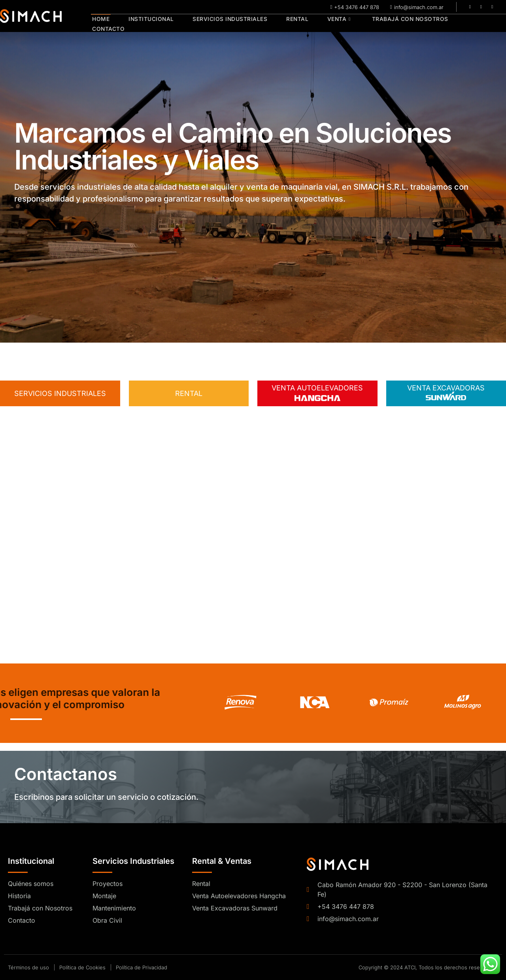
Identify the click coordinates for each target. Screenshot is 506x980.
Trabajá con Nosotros (400, 24)
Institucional (148, 24)
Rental (291, 24)
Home (100, 24)
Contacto (471, 24)
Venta (330, 24)
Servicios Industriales (225, 24)
